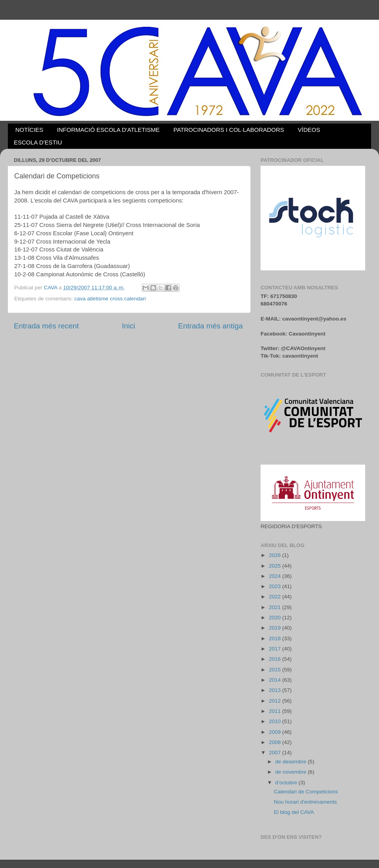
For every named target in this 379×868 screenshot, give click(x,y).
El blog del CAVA (294, 812)
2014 (276, 680)
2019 (276, 628)
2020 (276, 618)
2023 (276, 586)
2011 (276, 711)
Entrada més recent (46, 326)
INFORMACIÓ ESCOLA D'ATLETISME (108, 130)
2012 (276, 701)
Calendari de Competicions (306, 792)
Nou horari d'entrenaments (305, 802)
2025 (276, 566)
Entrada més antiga (210, 326)
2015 (276, 670)
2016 (276, 659)
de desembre (292, 762)
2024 (276, 576)
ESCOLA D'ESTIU (38, 142)
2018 (276, 638)
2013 (276, 690)
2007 (276, 753)
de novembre (292, 772)
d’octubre (287, 783)
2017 (276, 649)
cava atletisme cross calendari (110, 299)
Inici (129, 326)
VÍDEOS (309, 130)
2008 (276, 742)
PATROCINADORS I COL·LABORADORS (229, 130)
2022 (276, 597)
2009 (276, 732)
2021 (276, 607)
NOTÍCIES (29, 130)
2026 (276, 555)
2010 (276, 721)
